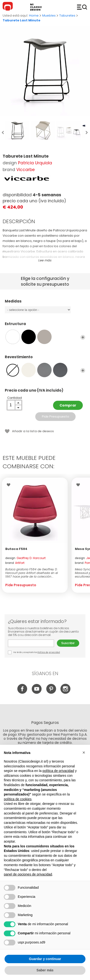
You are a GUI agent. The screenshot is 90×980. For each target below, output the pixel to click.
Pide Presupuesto (55, 416)
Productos (82, 7)
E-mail (31, 643)
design (25, 558)
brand (15, 563)
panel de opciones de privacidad (28, 874)
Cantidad (14, 398)
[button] (84, 752)
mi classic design (36, 7)
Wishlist (10, 485)
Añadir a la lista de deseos (33, 431)
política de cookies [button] (18, 799)
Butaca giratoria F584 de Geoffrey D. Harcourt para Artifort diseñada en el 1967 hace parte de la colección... (32, 573)
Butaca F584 (16, 549)
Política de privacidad (49, 652)
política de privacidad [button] (58, 771)
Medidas (45, 303)
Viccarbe (26, 170)
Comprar (68, 405)
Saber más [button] (45, 970)
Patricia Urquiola (35, 163)
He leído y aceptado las (34, 652)
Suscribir (68, 643)
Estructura (45, 326)
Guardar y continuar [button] (45, 959)
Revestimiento (45, 359)
